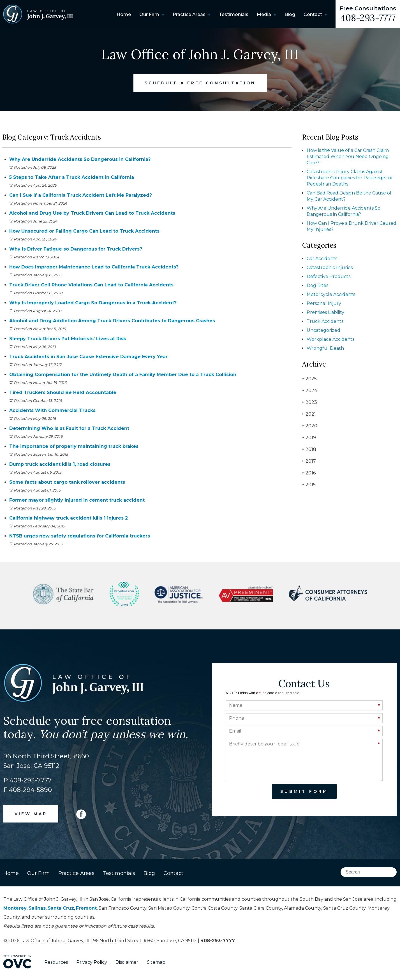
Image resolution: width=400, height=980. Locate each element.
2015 (309, 485)
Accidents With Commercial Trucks (52, 410)
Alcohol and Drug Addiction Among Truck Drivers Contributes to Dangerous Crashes (112, 321)
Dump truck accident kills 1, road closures (60, 464)
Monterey (15, 908)
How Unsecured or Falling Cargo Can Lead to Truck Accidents (84, 231)
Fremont (86, 908)
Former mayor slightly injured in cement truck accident (77, 500)
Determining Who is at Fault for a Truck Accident (69, 428)
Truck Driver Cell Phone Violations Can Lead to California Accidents (91, 285)
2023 (310, 402)
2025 (309, 379)
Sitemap (156, 962)
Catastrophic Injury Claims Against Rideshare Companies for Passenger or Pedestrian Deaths (350, 178)
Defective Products (329, 276)
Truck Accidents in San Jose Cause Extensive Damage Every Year (88, 357)
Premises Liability (325, 312)
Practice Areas (189, 14)
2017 (309, 461)
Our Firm (149, 14)
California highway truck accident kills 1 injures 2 (69, 518)
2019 (309, 438)
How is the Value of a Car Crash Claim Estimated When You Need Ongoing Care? (348, 157)
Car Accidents (322, 259)
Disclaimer (127, 962)
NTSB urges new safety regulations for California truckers (80, 536)
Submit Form (304, 791)
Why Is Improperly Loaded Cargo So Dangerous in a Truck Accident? (93, 303)
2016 (309, 473)
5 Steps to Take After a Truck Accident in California (72, 177)
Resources (56, 962)
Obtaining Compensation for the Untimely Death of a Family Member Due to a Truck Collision (123, 375)
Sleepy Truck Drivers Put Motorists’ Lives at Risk (68, 339)
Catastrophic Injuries (330, 267)
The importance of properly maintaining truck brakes (74, 446)
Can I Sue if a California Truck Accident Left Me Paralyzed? (81, 195)
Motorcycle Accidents (331, 294)
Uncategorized (323, 330)
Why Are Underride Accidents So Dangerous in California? (80, 159)
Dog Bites (317, 285)
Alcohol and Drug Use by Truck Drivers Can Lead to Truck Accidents (92, 213)
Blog (290, 14)
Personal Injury (324, 303)
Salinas (37, 908)
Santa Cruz (61, 908)
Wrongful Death (325, 348)
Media (264, 14)
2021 (309, 414)
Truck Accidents (325, 321)
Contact (313, 14)
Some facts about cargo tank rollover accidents (67, 482)
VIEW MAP (31, 814)
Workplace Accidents (330, 339)
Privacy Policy (92, 962)
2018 (309, 449)
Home (124, 14)
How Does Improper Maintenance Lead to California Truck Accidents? (94, 267)
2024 (310, 391)
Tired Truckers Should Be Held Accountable (63, 392)
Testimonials (234, 14)
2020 (310, 426)
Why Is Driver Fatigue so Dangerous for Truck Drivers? (76, 249)
